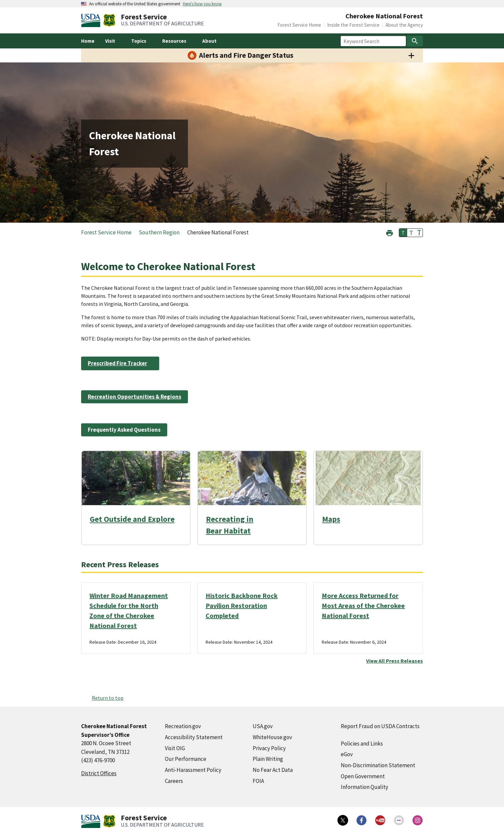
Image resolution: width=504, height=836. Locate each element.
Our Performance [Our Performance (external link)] (186, 759)
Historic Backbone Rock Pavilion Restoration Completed (242, 605)
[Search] (415, 41)
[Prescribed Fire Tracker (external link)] (120, 363)
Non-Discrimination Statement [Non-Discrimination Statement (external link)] (378, 765)
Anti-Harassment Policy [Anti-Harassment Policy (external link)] (193, 770)
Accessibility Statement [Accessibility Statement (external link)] (194, 737)
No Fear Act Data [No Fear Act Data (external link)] (273, 770)
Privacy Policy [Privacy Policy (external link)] (269, 748)
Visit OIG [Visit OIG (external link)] (175, 748)
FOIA (258, 781)
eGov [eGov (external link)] (347, 754)
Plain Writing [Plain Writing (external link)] (268, 759)
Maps (331, 519)
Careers (174, 781)
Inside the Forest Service (353, 25)
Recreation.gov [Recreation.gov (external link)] (183, 726)
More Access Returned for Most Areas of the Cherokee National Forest (363, 605)
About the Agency (404, 25)
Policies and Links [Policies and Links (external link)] (362, 744)
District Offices (99, 773)
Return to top (108, 698)
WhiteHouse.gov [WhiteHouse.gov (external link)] (272, 737)
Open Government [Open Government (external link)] (363, 776)
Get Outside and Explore (132, 519)
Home (88, 41)
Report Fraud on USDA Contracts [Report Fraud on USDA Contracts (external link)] (380, 726)
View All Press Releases (395, 661)
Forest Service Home (299, 25)
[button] (390, 232)
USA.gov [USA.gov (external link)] (263, 726)
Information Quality (364, 787)
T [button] (403, 233)
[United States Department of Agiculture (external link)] (92, 20)
